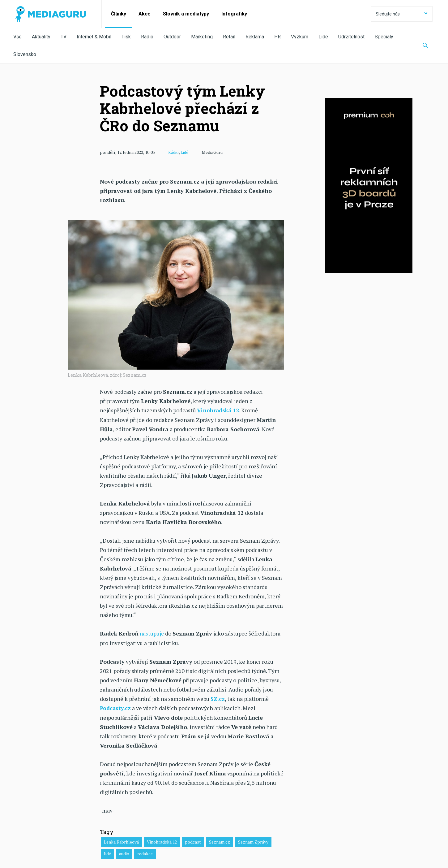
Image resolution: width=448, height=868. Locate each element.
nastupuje (152, 633)
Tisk (126, 37)
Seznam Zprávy (253, 841)
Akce (145, 14)
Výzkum (300, 37)
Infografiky (234, 14)
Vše (17, 37)
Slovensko (25, 54)
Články (119, 14)
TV (64, 37)
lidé (107, 852)
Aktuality (41, 37)
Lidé (323, 37)
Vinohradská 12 (162, 841)
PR (277, 37)
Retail (229, 37)
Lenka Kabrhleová (121, 841)
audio (124, 852)
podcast (193, 841)
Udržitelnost (351, 37)
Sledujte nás (402, 14)
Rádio (147, 37)
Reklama (255, 37)
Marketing (202, 37)
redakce (145, 852)
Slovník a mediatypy (186, 14)
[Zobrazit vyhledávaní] (425, 46)
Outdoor (172, 37)
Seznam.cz (220, 841)
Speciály (384, 37)
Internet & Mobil (94, 37)
